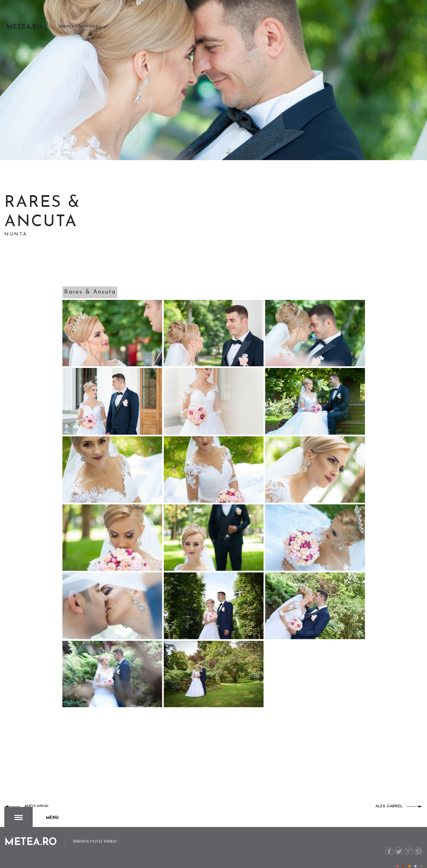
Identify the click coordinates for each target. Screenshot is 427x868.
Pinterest (418, 837)
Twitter (397, 837)
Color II (403, 852)
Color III (409, 852)
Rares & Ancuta (90, 292)
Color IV (415, 852)
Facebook (386, 837)
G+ (407, 837)
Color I (397, 852)
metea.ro (380, 857)
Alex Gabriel (389, 806)
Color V (421, 852)
